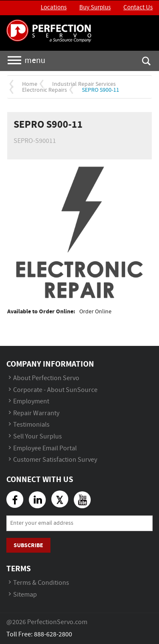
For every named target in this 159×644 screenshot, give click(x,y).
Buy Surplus (95, 8)
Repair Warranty (36, 413)
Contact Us (138, 8)
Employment (31, 401)
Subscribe (28, 545)
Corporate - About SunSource (55, 390)
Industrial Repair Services (84, 84)
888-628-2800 (53, 634)
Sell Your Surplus (38, 437)
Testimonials (31, 425)
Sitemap (25, 595)
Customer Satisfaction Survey (55, 460)
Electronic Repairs (45, 90)
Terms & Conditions (41, 583)
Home (30, 84)
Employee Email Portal (45, 448)
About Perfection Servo (46, 378)
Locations (54, 8)
